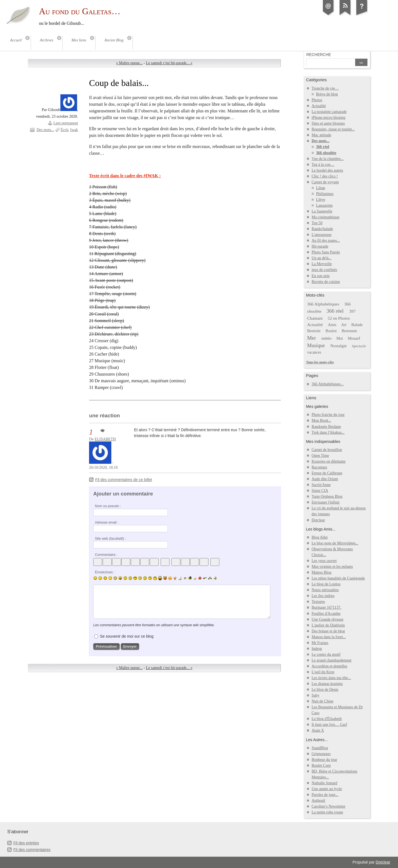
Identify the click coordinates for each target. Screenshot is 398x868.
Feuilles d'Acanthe (326, 614)
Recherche (319, 55)
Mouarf (354, 338)
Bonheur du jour (324, 760)
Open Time (320, 456)
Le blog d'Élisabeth (326, 719)
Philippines (325, 194)
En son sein (320, 276)
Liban (320, 188)
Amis (332, 325)
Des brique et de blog (328, 631)
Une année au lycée (327, 789)
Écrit (64, 130)
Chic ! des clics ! (325, 176)
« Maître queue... (129, 63)
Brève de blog (327, 94)
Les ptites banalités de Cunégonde (338, 578)
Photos (317, 100)
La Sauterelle (322, 211)
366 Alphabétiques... (327, 384)
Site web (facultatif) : (110, 539)
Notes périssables (325, 590)
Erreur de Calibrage (327, 473)
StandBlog (320, 748)
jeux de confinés (324, 270)
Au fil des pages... (325, 241)
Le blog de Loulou (326, 584)
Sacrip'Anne (321, 485)
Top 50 (317, 223)
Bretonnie (349, 331)
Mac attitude (321, 135)
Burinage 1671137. (326, 607)
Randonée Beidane (326, 427)
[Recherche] (330, 63)
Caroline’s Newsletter (328, 806)
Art (344, 325)
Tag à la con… (323, 165)
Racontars (319, 467)
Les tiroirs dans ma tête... (331, 678)
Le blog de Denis (325, 690)
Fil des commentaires (32, 850)
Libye (320, 200)
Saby (315, 695)
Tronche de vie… (325, 88)
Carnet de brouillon (327, 450)
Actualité (319, 106)
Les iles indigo (323, 596)
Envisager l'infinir (325, 502)
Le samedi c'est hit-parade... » (169, 63)
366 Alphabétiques (323, 304)
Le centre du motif (326, 654)
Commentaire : (106, 555)
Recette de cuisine (326, 282)
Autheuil (318, 801)
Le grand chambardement (331, 660)
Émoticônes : (105, 572)
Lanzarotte (324, 205)
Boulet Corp (321, 765)
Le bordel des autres (327, 170)
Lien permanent (66, 123)
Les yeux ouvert (324, 561)
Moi (340, 338)
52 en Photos (339, 318)
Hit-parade (320, 246)
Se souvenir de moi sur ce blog (127, 636)
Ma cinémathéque (325, 217)
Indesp (317, 649)
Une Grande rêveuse (327, 619)
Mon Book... (321, 421)
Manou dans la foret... (329, 637)
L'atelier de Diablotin (328, 625)
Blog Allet (320, 537)
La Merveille (322, 264)
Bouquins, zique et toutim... (333, 129)
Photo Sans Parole (326, 252)
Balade (357, 325)
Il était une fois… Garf (329, 725)
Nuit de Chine (322, 701)
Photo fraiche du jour (328, 415)
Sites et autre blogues (328, 123)
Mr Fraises (320, 643)
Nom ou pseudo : (108, 506)
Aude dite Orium (325, 479)
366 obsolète (326, 153)
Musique (316, 346)
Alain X (318, 730)
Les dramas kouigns (327, 684)
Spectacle (359, 346)
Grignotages (321, 754)
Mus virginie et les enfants (332, 567)
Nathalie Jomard (324, 783)
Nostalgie (339, 346)
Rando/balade (322, 229)
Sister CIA (320, 491)
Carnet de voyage (325, 182)
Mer (311, 338)
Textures (318, 602)
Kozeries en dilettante (328, 461)
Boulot (331, 331)
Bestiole (314, 331)
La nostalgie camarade (329, 112)
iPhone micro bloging (328, 118)
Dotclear (318, 520)
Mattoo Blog (321, 572)
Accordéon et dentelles (329, 666)
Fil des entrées (26, 843)
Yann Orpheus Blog (327, 496)
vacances (314, 352)
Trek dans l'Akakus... (328, 432)
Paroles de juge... (325, 795)
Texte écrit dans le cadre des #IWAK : (125, 176)
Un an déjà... (321, 258)
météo (326, 338)
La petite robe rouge (327, 812)
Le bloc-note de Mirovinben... (335, 543)
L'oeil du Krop (323, 672)
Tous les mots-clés (320, 362)
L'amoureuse (321, 235)
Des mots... (45, 130)
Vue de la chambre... (327, 159)
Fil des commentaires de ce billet (124, 480)
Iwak (74, 130)
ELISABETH (105, 439)
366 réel (322, 147)
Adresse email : (107, 522)
